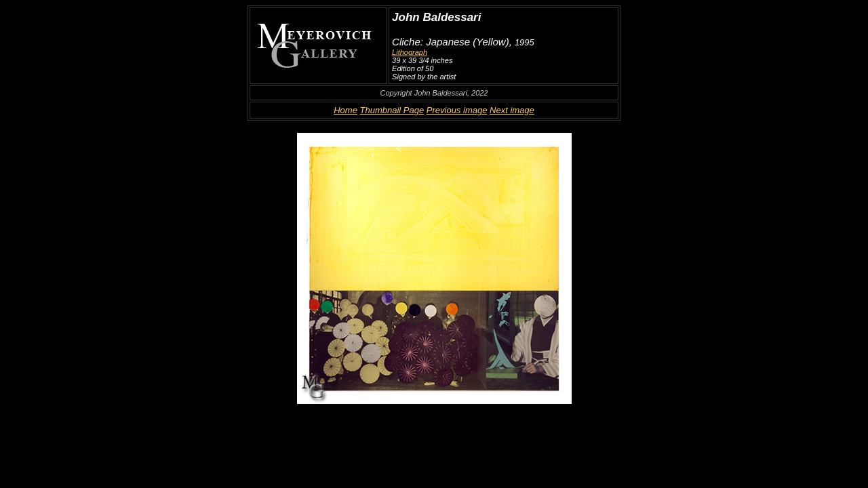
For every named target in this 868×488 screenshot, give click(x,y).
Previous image (457, 110)
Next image (512, 110)
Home (346, 110)
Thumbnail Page (392, 110)
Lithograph (410, 52)
